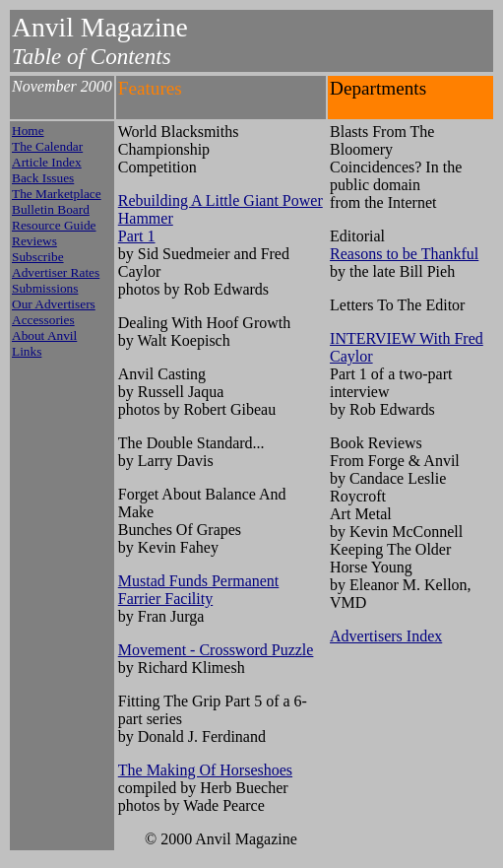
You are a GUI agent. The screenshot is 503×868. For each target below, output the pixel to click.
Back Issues (43, 178)
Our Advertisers (54, 304)
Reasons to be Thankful (404, 254)
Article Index (47, 162)
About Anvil (44, 335)
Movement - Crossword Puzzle (216, 650)
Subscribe (38, 257)
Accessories (43, 320)
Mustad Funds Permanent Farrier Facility (199, 590)
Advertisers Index (386, 636)
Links (27, 351)
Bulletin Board (51, 209)
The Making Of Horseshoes (205, 770)
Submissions (45, 288)
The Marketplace (57, 194)
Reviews (34, 241)
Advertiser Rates (56, 272)
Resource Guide (54, 225)
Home (28, 131)
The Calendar (47, 146)
